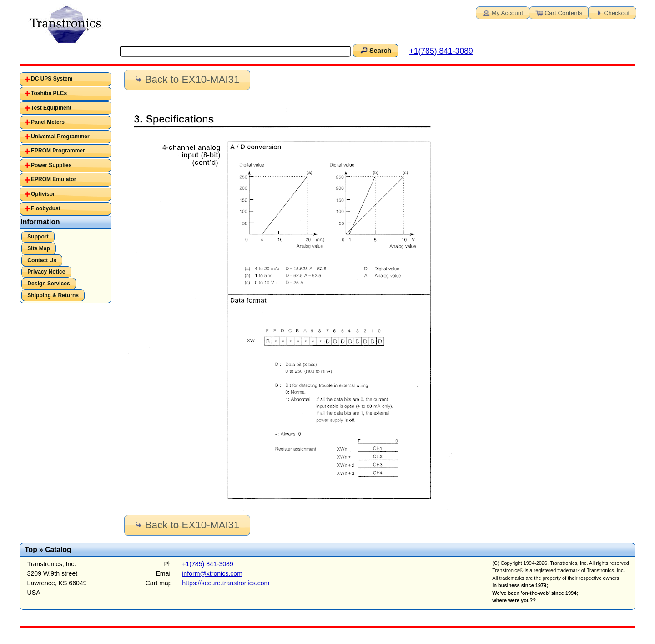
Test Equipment (51, 108)
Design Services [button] (48, 284)
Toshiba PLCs (49, 93)
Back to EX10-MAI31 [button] (186, 79)
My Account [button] (502, 12)
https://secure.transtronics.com (226, 583)
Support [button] (38, 237)
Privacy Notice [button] (46, 272)
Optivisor (43, 194)
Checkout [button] (612, 12)
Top (31, 550)
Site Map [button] (39, 248)
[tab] (66, 79)
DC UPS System (52, 79)
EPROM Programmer (58, 151)
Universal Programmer (60, 137)
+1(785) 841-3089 (441, 51)
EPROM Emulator (53, 179)
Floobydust (46, 208)
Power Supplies (51, 165)
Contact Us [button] (42, 260)
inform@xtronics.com (212, 573)
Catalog (58, 550)
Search (375, 50)
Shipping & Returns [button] (53, 295)
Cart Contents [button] (558, 12)
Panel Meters (48, 122)
